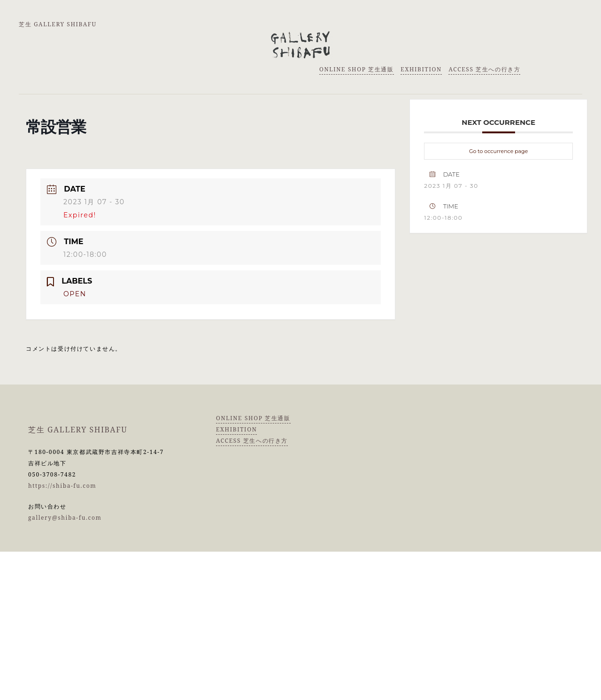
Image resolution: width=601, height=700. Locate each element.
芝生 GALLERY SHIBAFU (58, 24)
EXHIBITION (421, 69)
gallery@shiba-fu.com (65, 518)
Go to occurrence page (498, 151)
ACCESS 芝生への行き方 (484, 69)
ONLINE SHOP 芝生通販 (357, 69)
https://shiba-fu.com (62, 486)
